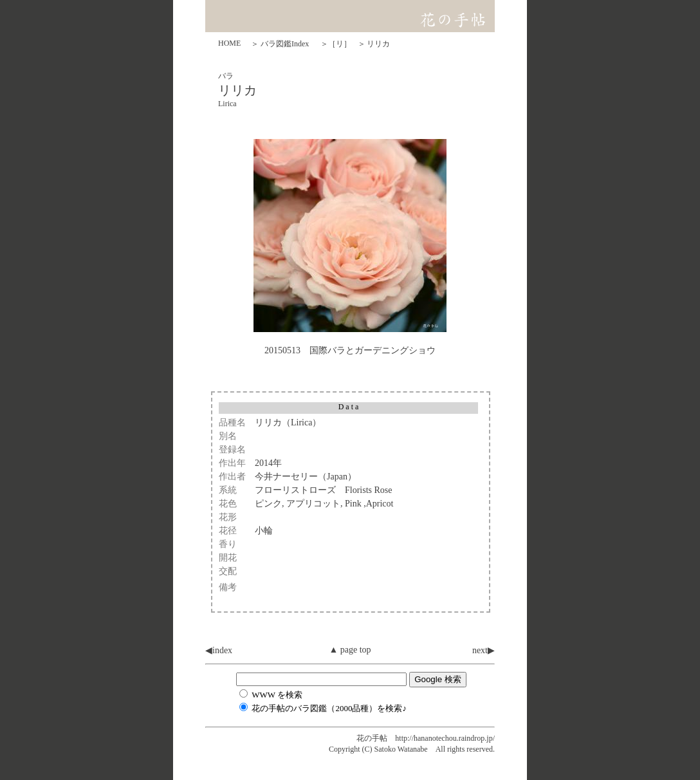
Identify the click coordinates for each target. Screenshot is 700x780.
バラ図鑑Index (285, 44)
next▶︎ (484, 650)
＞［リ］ (336, 44)
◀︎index (219, 650)
